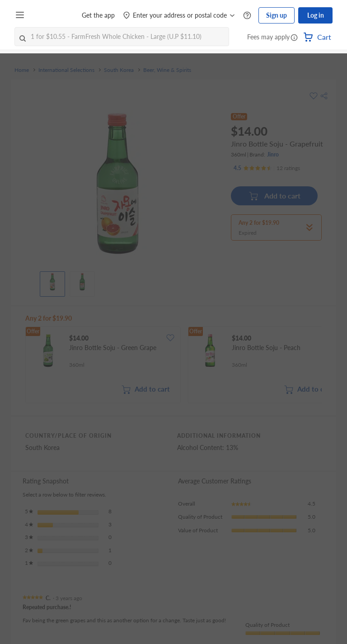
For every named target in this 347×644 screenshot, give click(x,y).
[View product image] (52, 282)
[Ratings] (267, 168)
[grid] (173, 366)
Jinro (273, 154)
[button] (294, 38)
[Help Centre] (247, 16)
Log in (316, 15)
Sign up (277, 15)
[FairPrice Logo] (54, 15)
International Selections (66, 70)
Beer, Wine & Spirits (167, 70)
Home (22, 70)
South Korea (119, 70)
